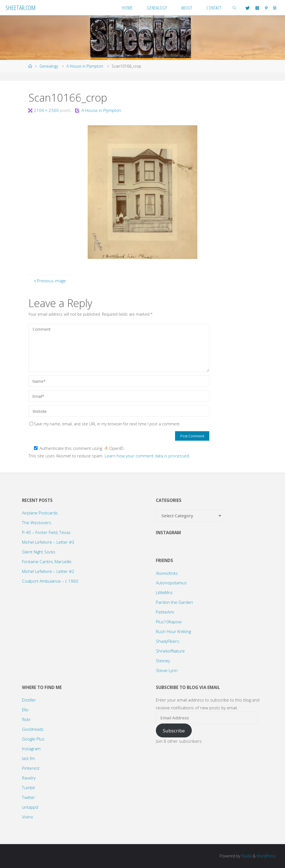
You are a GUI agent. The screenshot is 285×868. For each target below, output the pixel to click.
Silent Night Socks (39, 552)
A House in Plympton (85, 66)
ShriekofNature (170, 651)
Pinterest (31, 768)
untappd (30, 807)
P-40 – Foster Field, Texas (46, 532)
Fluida (246, 856)
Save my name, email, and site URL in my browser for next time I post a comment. (105, 424)
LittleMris (164, 592)
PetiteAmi (165, 612)
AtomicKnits (167, 573)
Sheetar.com (21, 7)
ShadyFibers (168, 641)
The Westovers (37, 523)
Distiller (29, 700)
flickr (26, 719)
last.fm (28, 758)
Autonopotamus (171, 583)
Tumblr (29, 788)
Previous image (49, 281)
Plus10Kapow (169, 622)
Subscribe (174, 731)
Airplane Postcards (40, 513)
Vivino (28, 817)
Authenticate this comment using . (79, 448)
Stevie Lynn (167, 670)
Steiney (163, 661)
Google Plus (33, 739)
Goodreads (33, 729)
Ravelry (29, 778)
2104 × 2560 (47, 110)
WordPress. (267, 856)
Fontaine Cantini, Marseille (47, 561)
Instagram (31, 749)
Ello (25, 710)
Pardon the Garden (174, 602)
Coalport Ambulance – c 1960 (50, 581)
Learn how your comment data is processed (147, 456)
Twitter (29, 797)
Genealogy (49, 66)
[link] (234, 8)
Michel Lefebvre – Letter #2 (48, 571)
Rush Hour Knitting (173, 631)
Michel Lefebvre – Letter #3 (48, 542)
